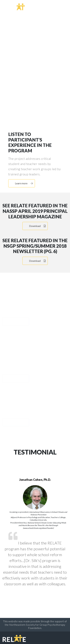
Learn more (39, 81)
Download (37, 226)
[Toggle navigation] (60, 6)
